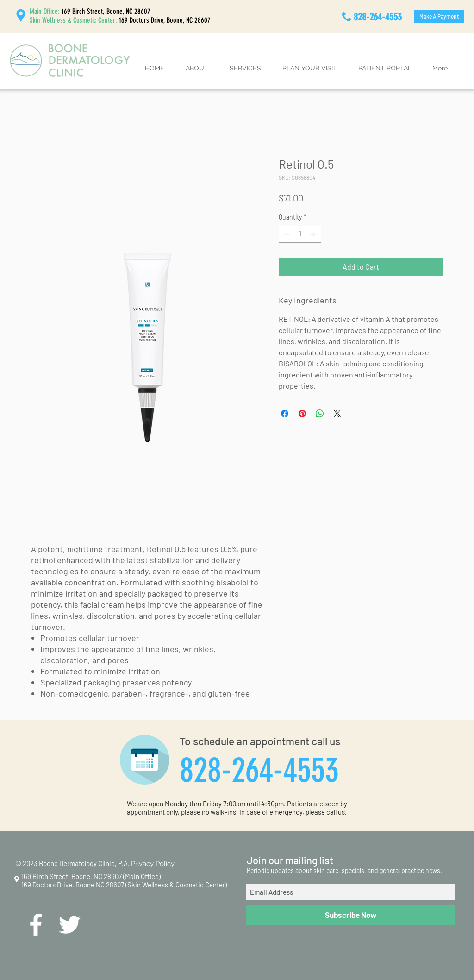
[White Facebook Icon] (36, 925)
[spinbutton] (300, 234)
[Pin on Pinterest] (302, 414)
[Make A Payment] (439, 16)
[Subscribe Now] (351, 915)
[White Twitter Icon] (70, 925)
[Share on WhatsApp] (320, 414)
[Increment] (314, 234)
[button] (197, 68)
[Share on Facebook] (285, 414)
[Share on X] (337, 414)
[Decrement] (286, 234)
